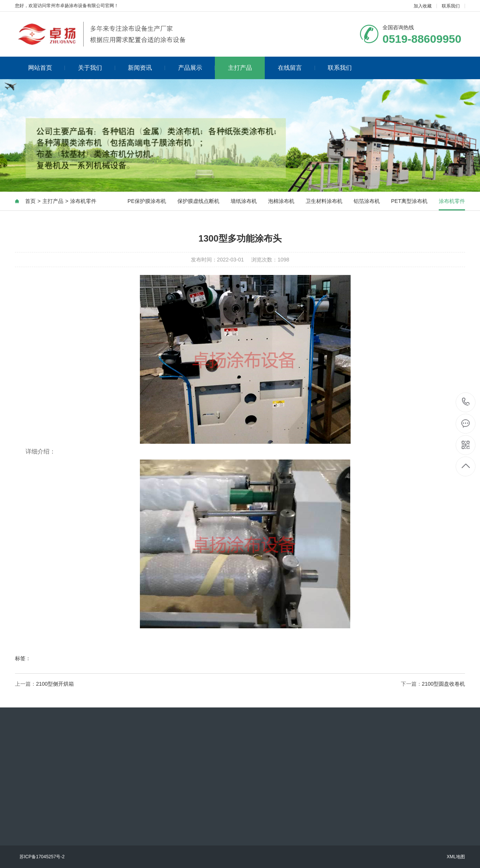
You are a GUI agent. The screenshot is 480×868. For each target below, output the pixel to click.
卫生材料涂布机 (324, 201)
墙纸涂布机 (244, 201)
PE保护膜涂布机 (147, 201)
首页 (30, 201)
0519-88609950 (466, 402)
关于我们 (97, 68)
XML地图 (456, 857)
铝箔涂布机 (367, 201)
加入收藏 (423, 6)
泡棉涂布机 (281, 201)
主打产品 (240, 68)
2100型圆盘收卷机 (443, 684)
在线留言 (296, 68)
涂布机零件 (83, 201)
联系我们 (451, 6)
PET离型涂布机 (409, 201)
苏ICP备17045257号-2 (42, 857)
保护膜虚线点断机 (198, 201)
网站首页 (47, 68)
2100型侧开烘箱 (55, 684)
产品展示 (197, 68)
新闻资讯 (146, 68)
